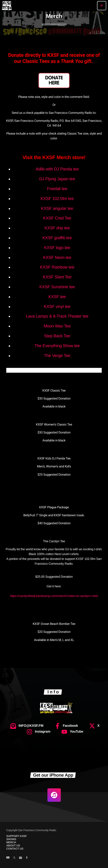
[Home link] (7, 6)
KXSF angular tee (57, 209)
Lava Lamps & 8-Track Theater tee (57, 316)
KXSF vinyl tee (57, 307)
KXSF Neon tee (57, 258)
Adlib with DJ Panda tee (57, 169)
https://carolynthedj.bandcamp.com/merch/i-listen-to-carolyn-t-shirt (54, 596)
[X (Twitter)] (14, 858)
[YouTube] (8, 858)
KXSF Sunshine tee (57, 287)
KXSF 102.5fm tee (57, 199)
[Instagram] (20, 858)
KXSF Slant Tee (57, 277)
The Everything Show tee (57, 346)
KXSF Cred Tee (57, 218)
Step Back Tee (57, 336)
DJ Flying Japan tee (57, 179)
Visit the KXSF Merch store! (54, 158)
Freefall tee (57, 189)
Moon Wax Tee (57, 326)
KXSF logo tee (57, 248)
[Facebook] (27, 858)
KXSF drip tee (57, 228)
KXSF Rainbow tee (57, 267)
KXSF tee (57, 297)
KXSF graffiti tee (57, 238)
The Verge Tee (57, 356)
